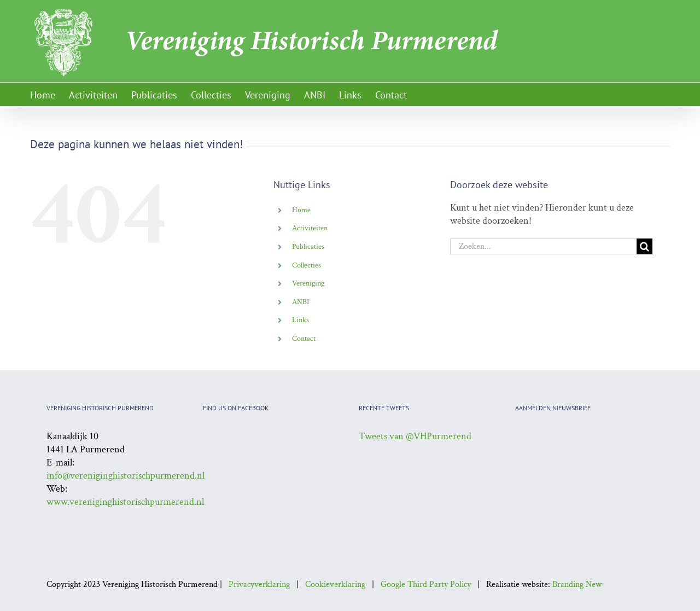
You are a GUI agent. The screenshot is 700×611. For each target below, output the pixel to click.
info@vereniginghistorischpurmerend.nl (126, 476)
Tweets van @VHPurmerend (415, 436)
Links (301, 320)
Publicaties (308, 247)
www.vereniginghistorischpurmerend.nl (125, 502)
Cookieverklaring (335, 584)
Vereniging (308, 283)
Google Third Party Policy (426, 584)
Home (301, 210)
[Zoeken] (644, 246)
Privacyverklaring (259, 584)
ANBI (301, 302)
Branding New (577, 584)
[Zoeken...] (543, 246)
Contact (304, 339)
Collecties (307, 265)
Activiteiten (310, 228)
